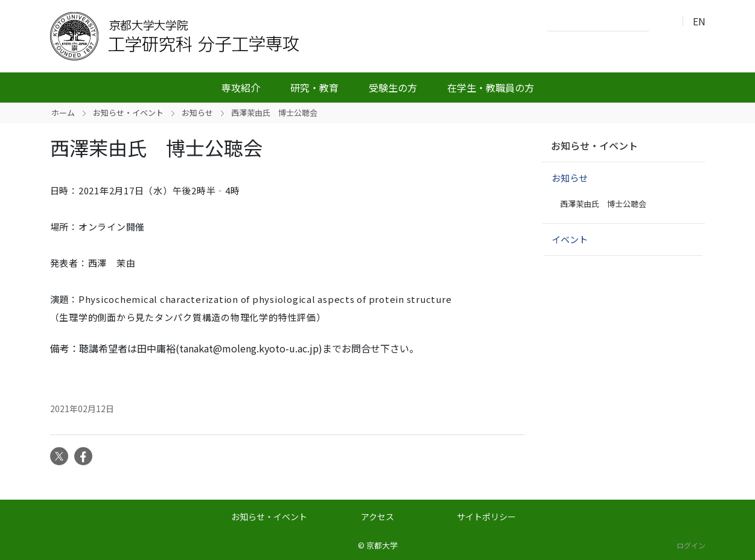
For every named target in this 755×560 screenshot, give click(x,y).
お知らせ (197, 113)
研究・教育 (314, 87)
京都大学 (382, 545)
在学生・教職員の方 (491, 87)
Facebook (83, 456)
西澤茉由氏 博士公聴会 (603, 204)
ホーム (63, 113)
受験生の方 (393, 87)
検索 (661, 22)
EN (699, 21)
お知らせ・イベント (128, 113)
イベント (570, 239)
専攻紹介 (241, 87)
